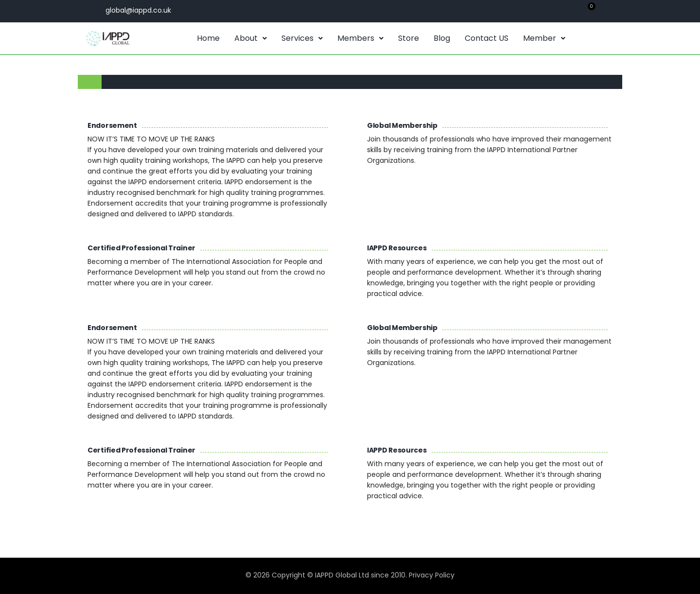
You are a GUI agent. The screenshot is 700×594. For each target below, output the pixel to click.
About (251, 38)
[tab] (90, 82)
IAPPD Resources (397, 248)
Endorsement (112, 125)
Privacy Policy (432, 575)
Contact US (487, 38)
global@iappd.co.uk (138, 10)
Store (409, 38)
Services (302, 38)
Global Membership (402, 125)
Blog (442, 38)
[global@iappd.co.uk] (94, 10)
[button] (251, 38)
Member (544, 38)
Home (208, 38)
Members (360, 38)
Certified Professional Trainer (141, 248)
